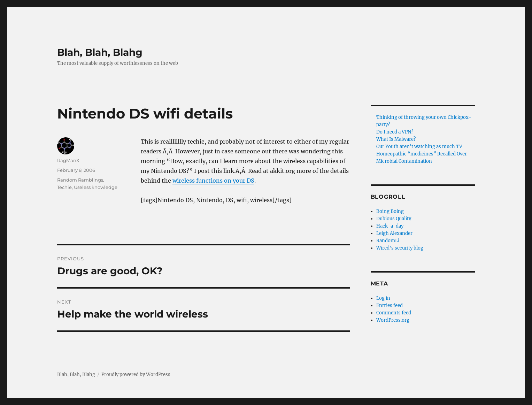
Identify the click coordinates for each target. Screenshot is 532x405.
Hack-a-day (390, 226)
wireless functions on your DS (213, 181)
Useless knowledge (96, 187)
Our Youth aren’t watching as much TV (419, 147)
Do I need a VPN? (395, 132)
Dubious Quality (394, 219)
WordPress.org (393, 320)
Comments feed (394, 313)
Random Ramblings (80, 180)
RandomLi (388, 241)
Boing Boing (390, 211)
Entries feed (390, 305)
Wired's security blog (400, 248)
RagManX (68, 160)
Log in (383, 298)
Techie (64, 187)
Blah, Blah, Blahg (100, 52)
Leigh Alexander (394, 233)
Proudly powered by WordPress (136, 375)
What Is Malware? (396, 139)
